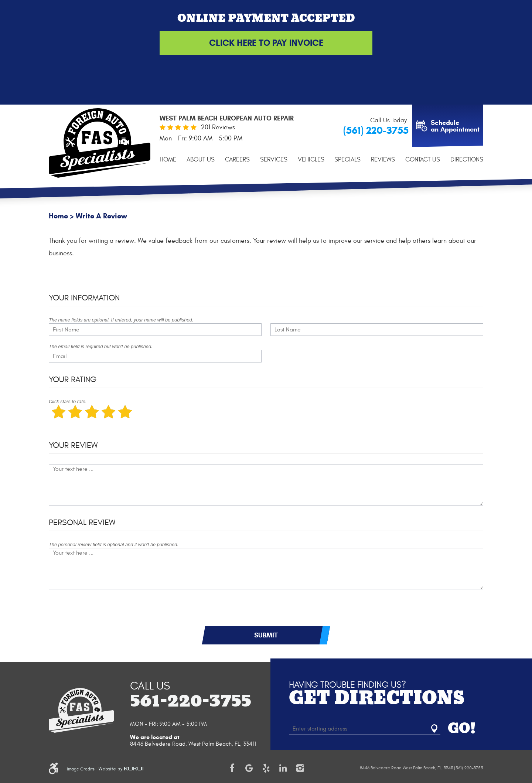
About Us (201, 160)
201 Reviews (217, 127)
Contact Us (423, 160)
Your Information (84, 298)
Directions (467, 160)
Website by (121, 769)
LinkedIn (283, 768)
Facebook (232, 768)
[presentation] (105, 611)
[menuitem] (168, 160)
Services (274, 160)
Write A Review (101, 216)
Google (249, 768)
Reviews (383, 160)
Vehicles (311, 160)
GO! (462, 729)
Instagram (300, 768)
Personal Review (82, 522)
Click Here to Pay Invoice (266, 43)
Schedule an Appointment (455, 126)
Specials (347, 160)
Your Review (73, 445)
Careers (237, 160)
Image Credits (81, 769)
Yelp (266, 768)
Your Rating (73, 379)
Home (168, 160)
